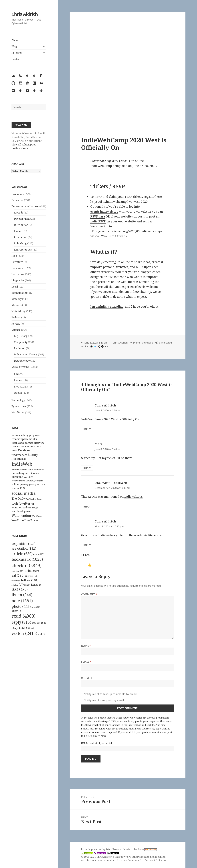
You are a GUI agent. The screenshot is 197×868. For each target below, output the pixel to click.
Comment (89, 594)
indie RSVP (98, 221)
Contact (16, 59)
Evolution (20, 348)
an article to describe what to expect (121, 297)
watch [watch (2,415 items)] (24, 633)
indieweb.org (134, 497)
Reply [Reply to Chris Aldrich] (87, 429)
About (15, 40)
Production (21, 237)
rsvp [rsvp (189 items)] (19, 628)
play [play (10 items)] (36, 607)
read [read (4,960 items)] (24, 616)
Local (15, 287)
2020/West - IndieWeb (111, 483)
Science (16, 330)
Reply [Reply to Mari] (87, 468)
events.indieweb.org (104, 211)
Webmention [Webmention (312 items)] (21, 516)
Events (18, 380)
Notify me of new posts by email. (104, 700)
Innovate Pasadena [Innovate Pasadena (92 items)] (19, 470)
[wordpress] (91, 346)
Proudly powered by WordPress (100, 849)
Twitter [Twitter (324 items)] (25, 503)
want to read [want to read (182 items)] (19, 507)
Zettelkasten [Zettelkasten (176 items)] (32, 520)
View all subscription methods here (24, 146)
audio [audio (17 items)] (39, 554)
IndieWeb (17, 268)
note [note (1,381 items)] (22, 601)
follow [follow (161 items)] (30, 580)
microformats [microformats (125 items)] (32, 473)
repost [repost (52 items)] (39, 623)
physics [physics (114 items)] (40, 481)
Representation (23, 250)
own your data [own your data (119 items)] (18, 481)
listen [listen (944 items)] (22, 595)
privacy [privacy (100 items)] (23, 484)
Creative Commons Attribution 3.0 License (142, 860)
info (107, 346)
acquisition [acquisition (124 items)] (23, 544)
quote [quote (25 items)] (17, 611)
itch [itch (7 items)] (27, 585)
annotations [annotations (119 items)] (17, 435)
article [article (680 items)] (22, 554)
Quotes (18, 393)
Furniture (17, 262)
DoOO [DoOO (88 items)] (38, 447)
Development (22, 219)
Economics (18, 194)
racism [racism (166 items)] (41, 484)
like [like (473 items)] (20, 589)
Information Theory (26, 354)
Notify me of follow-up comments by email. (111, 694)
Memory (17, 299)
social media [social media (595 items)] (24, 493)
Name (86, 646)
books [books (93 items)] (37, 435)
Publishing (20, 243)
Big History (21, 336)
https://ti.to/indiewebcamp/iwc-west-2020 (119, 202)
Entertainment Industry (26, 206)
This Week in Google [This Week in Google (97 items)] (34, 499)
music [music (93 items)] (26, 477)
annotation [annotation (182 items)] (24, 548)
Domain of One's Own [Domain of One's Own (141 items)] (23, 446)
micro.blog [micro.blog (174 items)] (18, 473)
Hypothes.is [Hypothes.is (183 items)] (19, 459)
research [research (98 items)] (15, 488)
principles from (141, 849)
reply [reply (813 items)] (21, 622)
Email (86, 662)
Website (87, 678)
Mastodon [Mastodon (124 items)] (39, 470)
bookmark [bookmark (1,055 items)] (27, 559)
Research (17, 53)
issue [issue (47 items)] (18, 585)
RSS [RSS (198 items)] (22, 488)
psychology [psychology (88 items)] (32, 485)
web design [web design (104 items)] (33, 508)
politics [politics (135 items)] (15, 484)
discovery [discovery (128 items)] (39, 443)
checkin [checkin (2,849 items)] (27, 565)
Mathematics (19, 293)
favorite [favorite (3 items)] (16, 581)
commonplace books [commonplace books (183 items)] (24, 439)
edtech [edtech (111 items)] (15, 451)
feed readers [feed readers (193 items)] (19, 455)
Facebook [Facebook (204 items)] (24, 450)
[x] (98, 346)
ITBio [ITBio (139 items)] (31, 469)
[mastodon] (102, 346)
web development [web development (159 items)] (22, 511)
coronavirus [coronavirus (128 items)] (18, 443)
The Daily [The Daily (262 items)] (18, 498)
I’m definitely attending (107, 307)
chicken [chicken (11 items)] (18, 571)
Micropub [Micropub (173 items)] (17, 477)
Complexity (21, 342)
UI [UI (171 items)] (33, 504)
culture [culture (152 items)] (29, 443)
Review (16, 324)
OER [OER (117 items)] (31, 477)
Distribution (21, 225)
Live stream (21, 387)
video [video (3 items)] (31, 628)
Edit (16, 374)
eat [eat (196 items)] (18, 575)
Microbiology (22, 361)
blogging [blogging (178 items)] (29, 435)
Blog (14, 46)
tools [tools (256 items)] (15, 503)
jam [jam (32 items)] (36, 585)
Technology (18, 400)
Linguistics (18, 280)
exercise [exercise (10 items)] (31, 576)
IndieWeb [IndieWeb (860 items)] (22, 464)
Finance (19, 231)
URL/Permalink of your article (97, 743)
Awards (19, 213)
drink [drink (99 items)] (32, 571)
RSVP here (98, 216)
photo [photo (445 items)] (21, 606)
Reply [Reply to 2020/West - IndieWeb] (87, 507)
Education (17, 200)
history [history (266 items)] (33, 455)
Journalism (18, 274)
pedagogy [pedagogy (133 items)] (31, 481)
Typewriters (19, 406)
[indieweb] (95, 346)
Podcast (16, 317)
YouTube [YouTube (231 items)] (18, 520)
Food (14, 256)
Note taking (19, 311)
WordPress (18, 412)
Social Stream (20, 367)
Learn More (100, 736)
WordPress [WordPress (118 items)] (37, 516)
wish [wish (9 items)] (42, 634)
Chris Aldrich (25, 14)
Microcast (17, 305)
